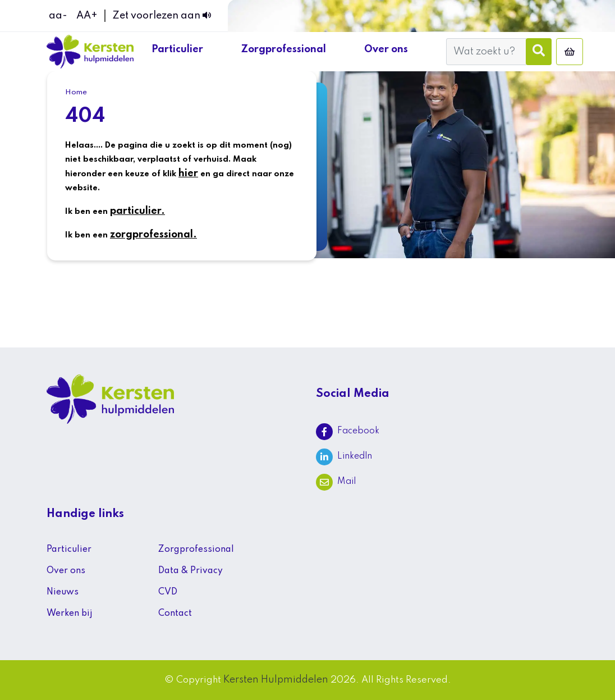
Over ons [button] (387, 49)
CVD (168, 592)
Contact (175, 614)
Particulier (69, 550)
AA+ (87, 16)
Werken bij (70, 614)
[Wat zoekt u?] (486, 52)
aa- (58, 16)
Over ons (66, 571)
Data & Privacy (191, 571)
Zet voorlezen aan (162, 16)
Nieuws (63, 592)
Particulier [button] (178, 49)
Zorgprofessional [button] (285, 49)
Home (76, 92)
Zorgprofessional (196, 550)
